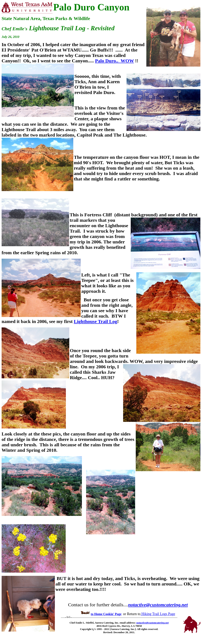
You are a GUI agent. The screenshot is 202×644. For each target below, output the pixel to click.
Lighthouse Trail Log (96, 321)
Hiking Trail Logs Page (158, 614)
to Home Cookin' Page (106, 614)
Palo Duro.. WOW (115, 61)
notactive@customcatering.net (158, 605)
